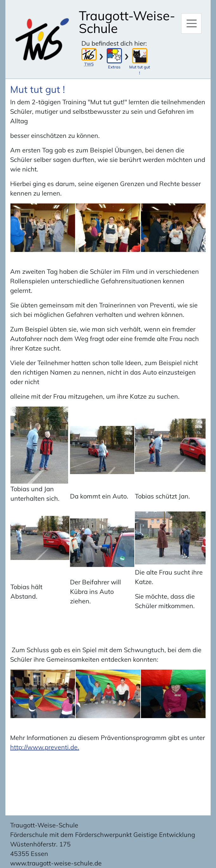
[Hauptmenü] (191, 23)
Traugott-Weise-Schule (127, 22)
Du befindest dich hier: (114, 43)
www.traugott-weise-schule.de (56, 863)
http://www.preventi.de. (45, 747)
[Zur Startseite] (42, 39)
